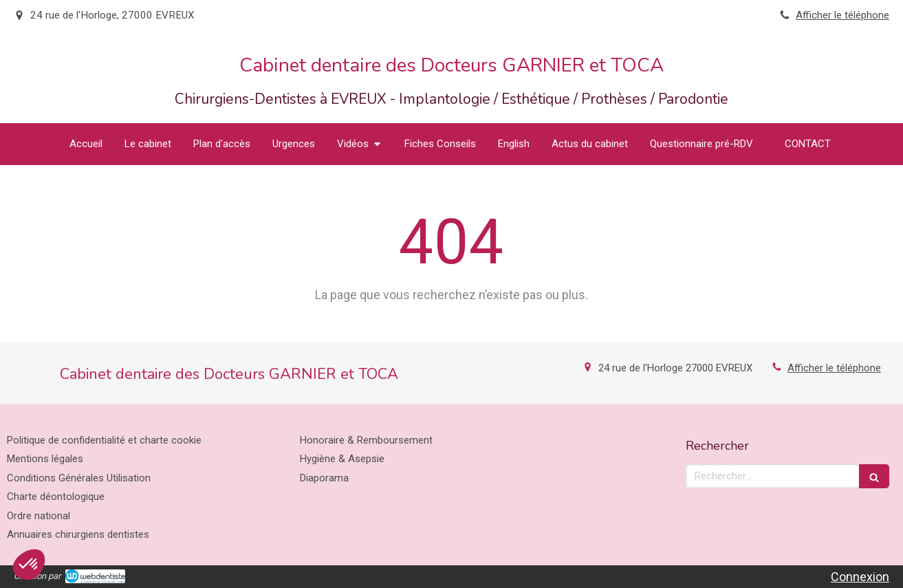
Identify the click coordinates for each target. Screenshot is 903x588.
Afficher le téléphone (842, 15)
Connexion (860, 577)
